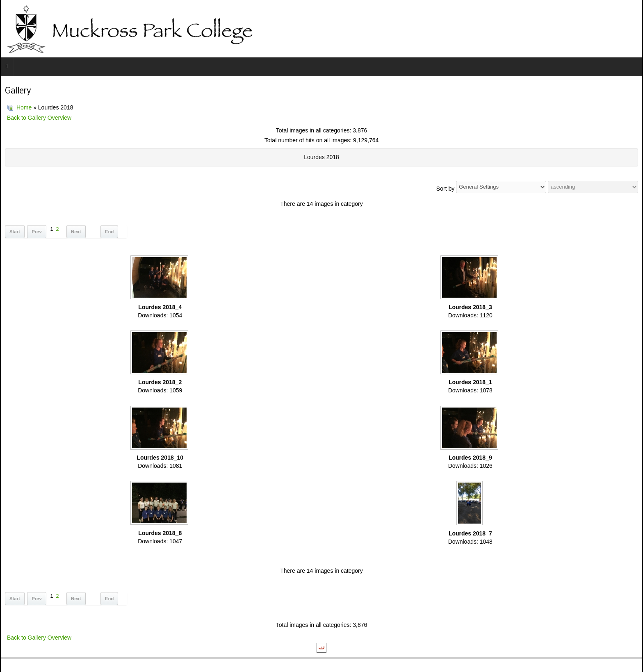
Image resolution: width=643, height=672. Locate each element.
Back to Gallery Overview (39, 118)
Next (76, 232)
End (109, 232)
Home (24, 107)
